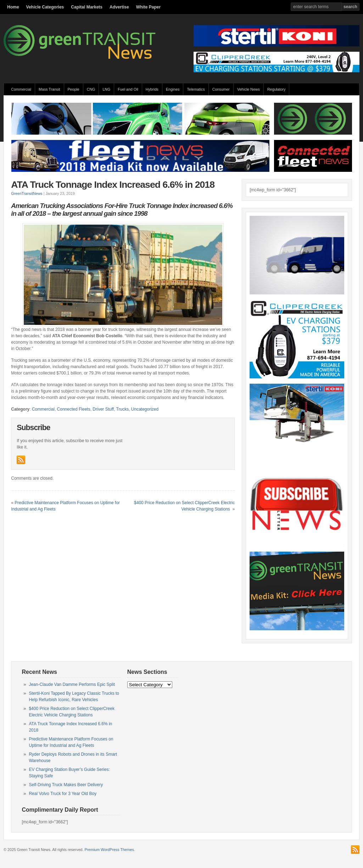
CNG (91, 89)
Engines (173, 89)
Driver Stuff (103, 409)
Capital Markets (87, 7)
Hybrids (152, 89)
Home (13, 7)
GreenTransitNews (27, 193)
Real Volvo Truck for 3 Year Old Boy (63, 794)
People (74, 89)
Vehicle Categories (45, 7)
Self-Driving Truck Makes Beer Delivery (66, 785)
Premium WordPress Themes (109, 850)
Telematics (196, 89)
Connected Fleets (74, 409)
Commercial (21, 89)
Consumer (221, 89)
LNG (106, 89)
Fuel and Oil (128, 89)
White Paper (148, 7)
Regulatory (277, 89)
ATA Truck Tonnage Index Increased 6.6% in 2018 (113, 185)
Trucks (123, 409)
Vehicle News (248, 89)
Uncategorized (145, 409)
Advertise (119, 7)
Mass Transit (49, 89)
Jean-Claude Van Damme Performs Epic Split (72, 684)
